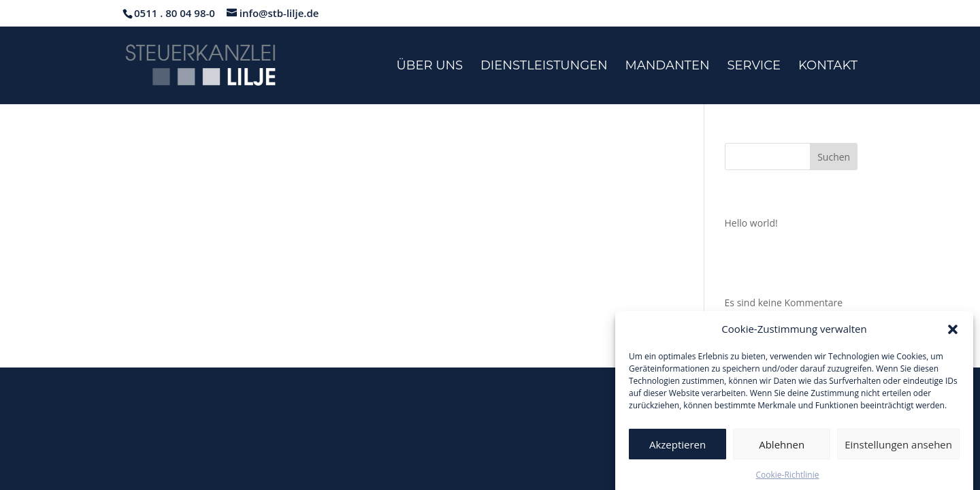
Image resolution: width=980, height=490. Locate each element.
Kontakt (828, 67)
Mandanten (668, 67)
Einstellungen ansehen (898, 448)
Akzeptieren (677, 448)
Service (754, 67)
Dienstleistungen (544, 67)
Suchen (834, 157)
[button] (953, 333)
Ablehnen (782, 448)
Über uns (430, 67)
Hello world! (751, 223)
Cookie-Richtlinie (788, 479)
